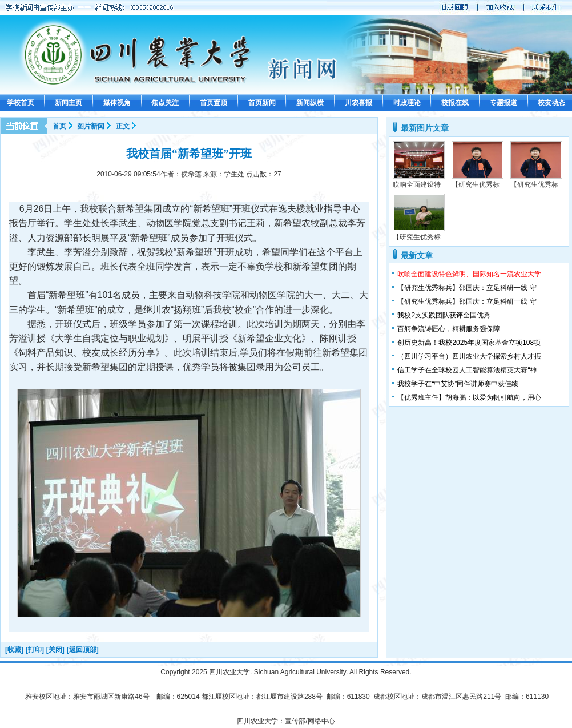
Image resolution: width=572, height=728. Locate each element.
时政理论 (407, 103)
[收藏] (14, 650)
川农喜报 (358, 103)
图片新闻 (91, 126)
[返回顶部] (83, 650)
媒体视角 (117, 103)
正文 (123, 126)
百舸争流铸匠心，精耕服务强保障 (449, 329)
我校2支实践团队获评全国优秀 (444, 315)
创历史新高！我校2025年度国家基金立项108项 (469, 343)
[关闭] (55, 650)
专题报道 (503, 103)
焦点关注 (165, 103)
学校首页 (21, 103)
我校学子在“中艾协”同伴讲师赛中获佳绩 (458, 384)
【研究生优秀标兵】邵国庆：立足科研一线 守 (467, 288)
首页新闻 (262, 103)
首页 (59, 126)
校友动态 (551, 103)
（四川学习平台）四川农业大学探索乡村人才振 (469, 356)
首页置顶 (214, 103)
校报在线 (455, 103)
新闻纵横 (310, 103)
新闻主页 (69, 103)
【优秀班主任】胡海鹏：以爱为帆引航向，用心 (469, 397)
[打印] (35, 650)
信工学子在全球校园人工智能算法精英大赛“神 (467, 370)
